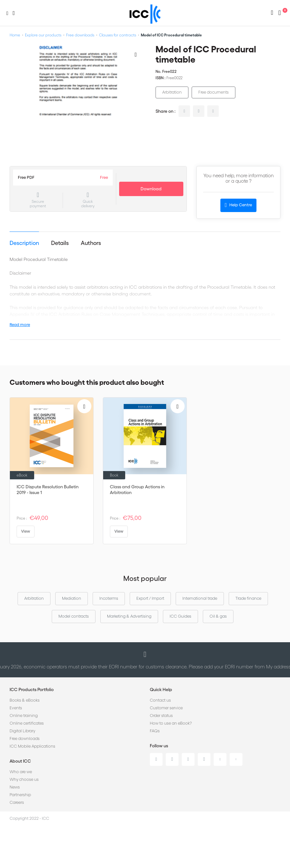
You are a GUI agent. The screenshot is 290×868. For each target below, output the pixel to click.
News (15, 787)
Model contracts (74, 616)
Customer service (166, 708)
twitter (199, 111)
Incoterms (109, 598)
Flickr (236, 759)
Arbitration (172, 92)
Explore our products (43, 35)
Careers (17, 802)
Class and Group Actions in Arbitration (137, 490)
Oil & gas (218, 616)
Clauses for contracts (118, 35)
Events (16, 708)
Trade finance (248, 598)
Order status (161, 716)
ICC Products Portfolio (32, 689)
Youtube (220, 759)
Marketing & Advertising (129, 616)
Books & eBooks (25, 700)
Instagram (204, 759)
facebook (213, 111)
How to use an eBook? (171, 723)
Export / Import (150, 598)
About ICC (20, 761)
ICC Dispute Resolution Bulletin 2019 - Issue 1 (48, 490)
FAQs (155, 731)
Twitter (172, 759)
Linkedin (156, 759)
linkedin (184, 111)
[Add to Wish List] (136, 54)
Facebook (188, 759)
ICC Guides (180, 616)
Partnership (20, 795)
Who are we (21, 772)
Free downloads (80, 35)
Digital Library (22, 731)
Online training (24, 716)
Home (15, 35)
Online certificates (27, 723)
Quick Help (161, 689)
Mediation (72, 598)
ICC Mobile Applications (32, 746)
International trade (200, 598)
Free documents (214, 92)
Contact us (160, 700)
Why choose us (24, 779)
